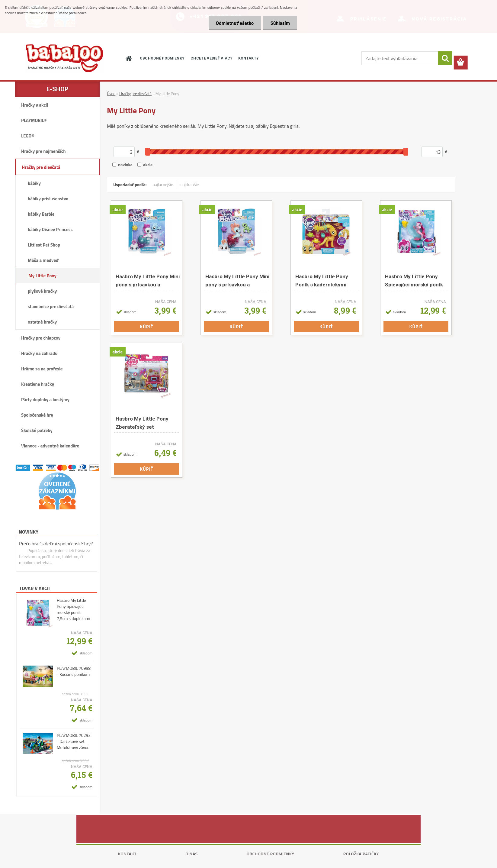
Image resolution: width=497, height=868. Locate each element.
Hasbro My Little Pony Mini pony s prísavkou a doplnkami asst (148, 281)
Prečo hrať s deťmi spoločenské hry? (56, 544)
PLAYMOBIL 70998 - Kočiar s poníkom (74, 671)
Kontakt (127, 854)
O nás (191, 854)
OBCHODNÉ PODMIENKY (162, 58)
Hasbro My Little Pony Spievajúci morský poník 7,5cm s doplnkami (74, 609)
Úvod (111, 94)
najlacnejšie (163, 184)
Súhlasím (280, 23)
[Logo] (64, 58)
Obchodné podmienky (271, 854)
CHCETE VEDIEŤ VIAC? (211, 58)
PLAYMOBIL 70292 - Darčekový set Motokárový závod (74, 741)
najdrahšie (190, 184)
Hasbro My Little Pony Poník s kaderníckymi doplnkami (322, 281)
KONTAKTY (248, 58)
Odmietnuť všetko (234, 23)
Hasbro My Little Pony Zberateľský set (142, 423)
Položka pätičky (361, 854)
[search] (445, 58)
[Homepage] (128, 58)
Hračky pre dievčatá (135, 94)
